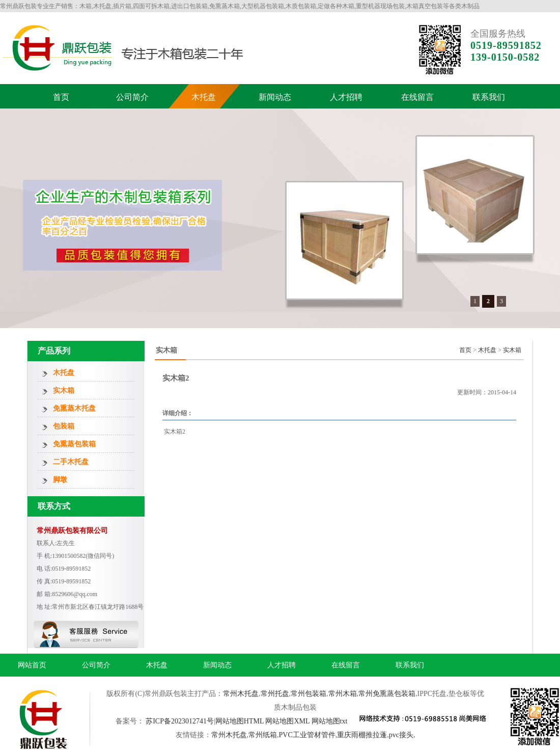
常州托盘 (275, 694)
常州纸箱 (263, 735)
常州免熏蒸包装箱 (387, 694)
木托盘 (204, 97)
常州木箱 (343, 694)
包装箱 (64, 426)
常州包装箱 (309, 694)
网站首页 (32, 665)
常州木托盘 (241, 694)
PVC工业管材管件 (307, 735)
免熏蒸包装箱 (74, 444)
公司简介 (132, 97)
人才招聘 (346, 97)
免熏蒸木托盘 (74, 408)
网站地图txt (330, 721)
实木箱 (64, 391)
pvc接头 (401, 735)
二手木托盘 (71, 462)
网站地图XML (287, 721)
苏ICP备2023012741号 (180, 721)
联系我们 (489, 97)
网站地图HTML (240, 721)
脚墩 (60, 480)
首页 (61, 97)
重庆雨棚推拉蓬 (362, 735)
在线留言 (417, 97)
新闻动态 (275, 97)
